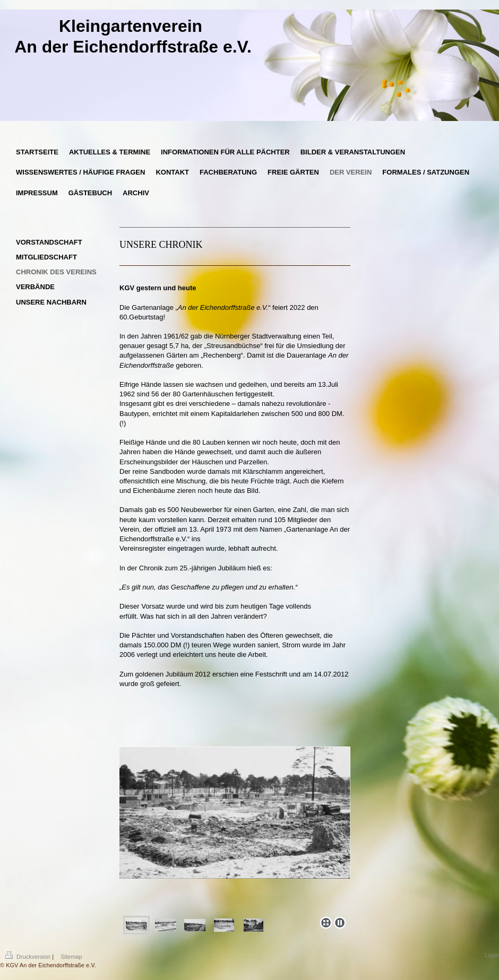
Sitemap (71, 957)
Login (492, 955)
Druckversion (29, 957)
